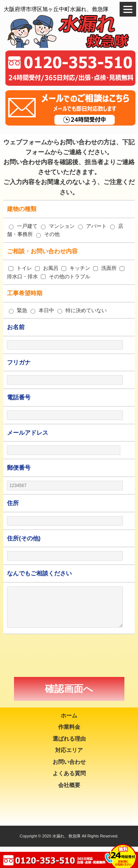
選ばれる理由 (69, 739)
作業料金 (69, 727)
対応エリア (69, 750)
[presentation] (69, 656)
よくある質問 (69, 773)
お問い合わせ (69, 762)
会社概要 (69, 785)
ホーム (69, 715)
